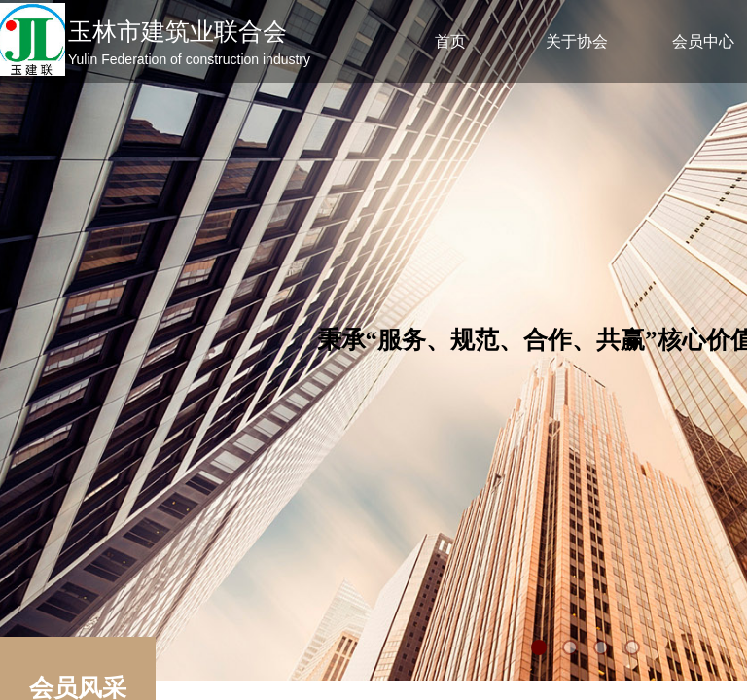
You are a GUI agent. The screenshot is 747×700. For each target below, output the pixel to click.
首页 (450, 41)
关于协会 (577, 41)
